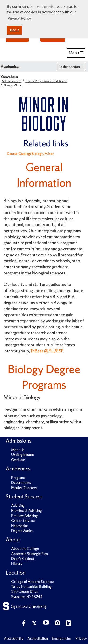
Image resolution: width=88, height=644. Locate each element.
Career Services (23, 521)
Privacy (81, 638)
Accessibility (14, 638)
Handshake (20, 526)
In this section (70, 67)
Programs (18, 478)
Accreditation (38, 638)
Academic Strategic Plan (30, 554)
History (17, 564)
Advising (18, 506)
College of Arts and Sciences (33, 582)
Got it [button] (14, 30)
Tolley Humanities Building (31, 587)
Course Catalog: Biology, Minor (30, 154)
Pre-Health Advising (27, 511)
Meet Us (18, 450)
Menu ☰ (76, 53)
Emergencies (62, 638)
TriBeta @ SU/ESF (47, 351)
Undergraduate (23, 455)
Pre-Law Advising (25, 516)
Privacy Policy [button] (19, 18)
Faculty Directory (24, 488)
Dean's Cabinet (23, 559)
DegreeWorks (22, 531)
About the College (25, 549)
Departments (21, 483)
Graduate (18, 460)
